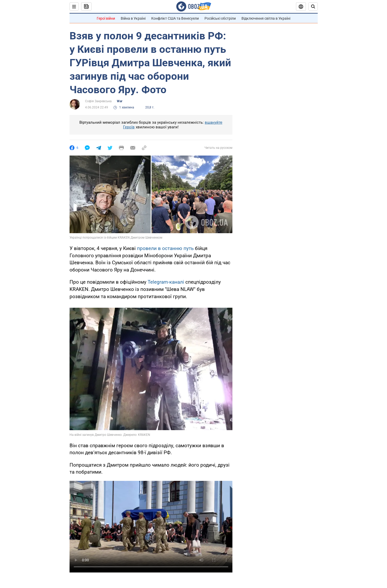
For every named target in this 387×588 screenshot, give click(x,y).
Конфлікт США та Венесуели (175, 18)
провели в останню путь (165, 248)
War (120, 101)
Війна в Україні (133, 18)
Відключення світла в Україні (266, 18)
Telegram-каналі (166, 282)
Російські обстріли (220, 18)
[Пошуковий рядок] (313, 6)
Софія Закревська (98, 101)
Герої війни (106, 18)
